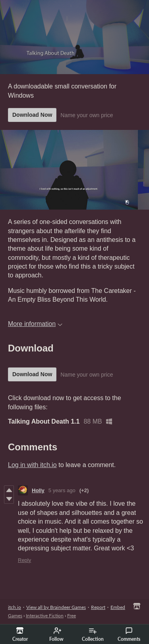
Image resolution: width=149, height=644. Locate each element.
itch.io (15, 607)
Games (15, 616)
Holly (38, 490)
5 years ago (62, 490)
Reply (24, 560)
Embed (118, 607)
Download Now (32, 115)
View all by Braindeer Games (56, 607)
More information (35, 324)
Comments (129, 634)
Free (72, 616)
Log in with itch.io (32, 465)
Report (98, 607)
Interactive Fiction (45, 616)
